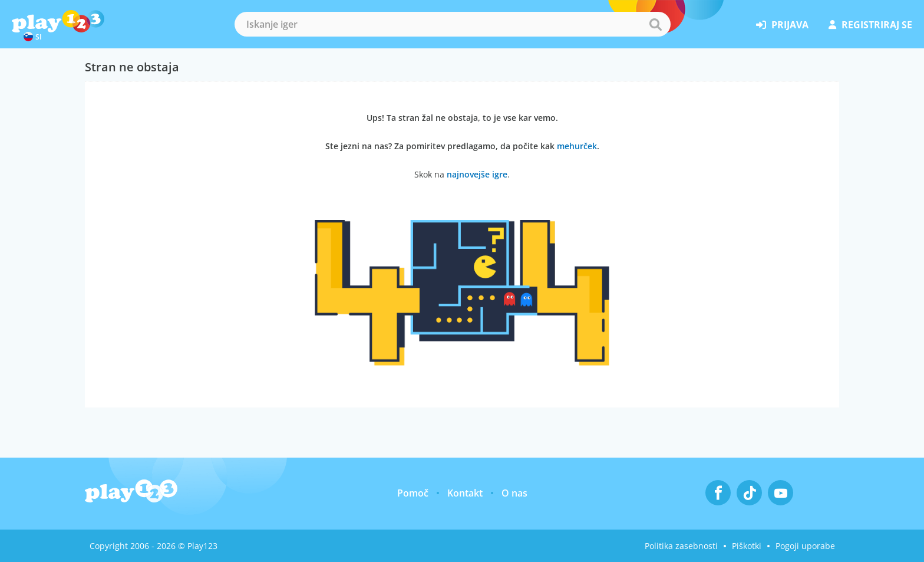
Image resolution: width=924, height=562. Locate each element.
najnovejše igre (477, 174)
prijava (782, 25)
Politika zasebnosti (681, 546)
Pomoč (413, 493)
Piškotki (747, 546)
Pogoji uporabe (805, 546)
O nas (514, 493)
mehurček (577, 146)
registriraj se (870, 25)
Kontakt (465, 493)
